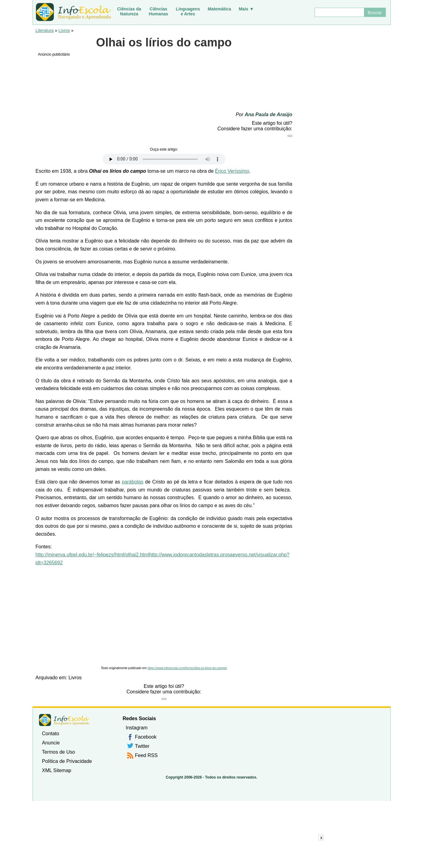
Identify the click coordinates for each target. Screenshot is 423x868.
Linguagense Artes (188, 11)
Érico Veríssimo (232, 171)
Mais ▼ (246, 9)
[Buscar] (339, 12)
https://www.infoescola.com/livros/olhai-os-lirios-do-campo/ (187, 668)
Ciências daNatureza (129, 11)
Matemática (219, 9)
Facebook (146, 737)
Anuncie (51, 743)
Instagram (137, 728)
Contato (51, 734)
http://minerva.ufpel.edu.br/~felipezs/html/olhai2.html (92, 555)
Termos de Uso (59, 752)
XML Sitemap (57, 770)
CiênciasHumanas (158, 11)
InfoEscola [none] (64, 720)
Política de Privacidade (67, 761)
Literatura (45, 30)
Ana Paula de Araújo (269, 114)
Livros (64, 30)
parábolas (132, 482)
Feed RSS (146, 755)
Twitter (142, 746)
